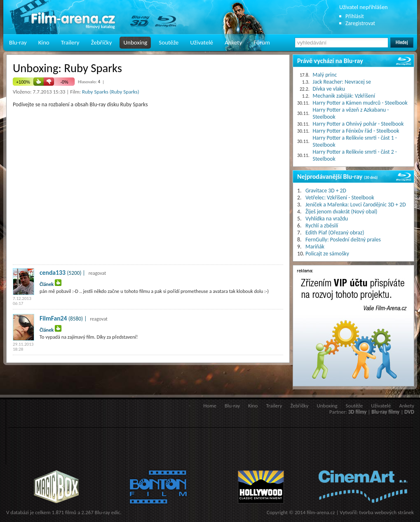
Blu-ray (18, 42)
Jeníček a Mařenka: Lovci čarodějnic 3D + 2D (356, 205)
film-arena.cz (321, 512)
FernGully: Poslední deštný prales (343, 240)
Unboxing (135, 42)
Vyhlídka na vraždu (327, 219)
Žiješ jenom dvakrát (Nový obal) (341, 212)
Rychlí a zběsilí (322, 226)
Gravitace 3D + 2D (326, 191)
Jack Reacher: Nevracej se (342, 82)
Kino (44, 42)
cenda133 (53, 273)
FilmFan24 (53, 318)
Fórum (262, 42)
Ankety (233, 42)
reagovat (97, 273)
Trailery (70, 42)
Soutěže (169, 42)
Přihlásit (355, 16)
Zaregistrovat (360, 23)
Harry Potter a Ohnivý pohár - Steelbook (358, 124)
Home (210, 406)
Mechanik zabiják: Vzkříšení (344, 96)
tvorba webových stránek (386, 512)
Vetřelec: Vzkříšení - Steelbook (340, 198)
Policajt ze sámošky (327, 254)
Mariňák (315, 247)
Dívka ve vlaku (329, 89)
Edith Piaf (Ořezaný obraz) (335, 233)
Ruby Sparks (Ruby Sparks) (111, 92)
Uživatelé (202, 42)
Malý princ (325, 75)
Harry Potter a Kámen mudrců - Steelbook (360, 103)
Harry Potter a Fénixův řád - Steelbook (356, 131)
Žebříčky (102, 42)
